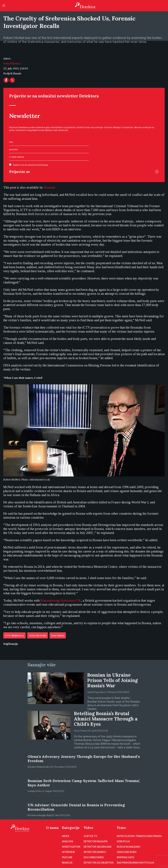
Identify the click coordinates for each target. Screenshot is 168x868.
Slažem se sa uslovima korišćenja (30, 165)
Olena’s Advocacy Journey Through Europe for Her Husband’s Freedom (84, 759)
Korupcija (123, 841)
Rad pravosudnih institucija (135, 863)
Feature (67, 857)
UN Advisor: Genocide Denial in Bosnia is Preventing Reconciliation (76, 807)
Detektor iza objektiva (99, 863)
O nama (52, 828)
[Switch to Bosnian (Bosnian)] (49, 187)
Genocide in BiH (38, 636)
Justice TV (90, 836)
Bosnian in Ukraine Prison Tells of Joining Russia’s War (112, 680)
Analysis (68, 841)
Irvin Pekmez (12, 63)
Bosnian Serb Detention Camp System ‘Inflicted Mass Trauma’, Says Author (84, 783)
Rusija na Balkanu (129, 847)
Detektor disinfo (95, 852)
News (66, 836)
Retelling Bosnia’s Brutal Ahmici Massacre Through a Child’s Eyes (106, 719)
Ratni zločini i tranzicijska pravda (139, 836)
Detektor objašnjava (97, 847)
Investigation (71, 847)
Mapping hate (125, 857)
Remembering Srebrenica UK (61, 600)
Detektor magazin (96, 841)
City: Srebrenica (14, 636)
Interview (68, 852)
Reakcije (67, 863)
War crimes (58, 636)
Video (88, 828)
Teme (121, 828)
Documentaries (94, 857)
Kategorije (71, 828)
